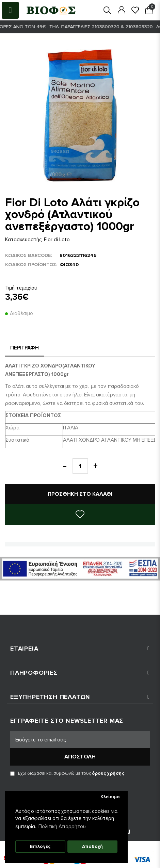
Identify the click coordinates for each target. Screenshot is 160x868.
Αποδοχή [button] (92, 847)
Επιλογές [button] (40, 847)
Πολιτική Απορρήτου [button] (62, 826)
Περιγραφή (25, 348)
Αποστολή (80, 757)
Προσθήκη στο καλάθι (80, 494)
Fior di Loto (57, 240)
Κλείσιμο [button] (110, 797)
